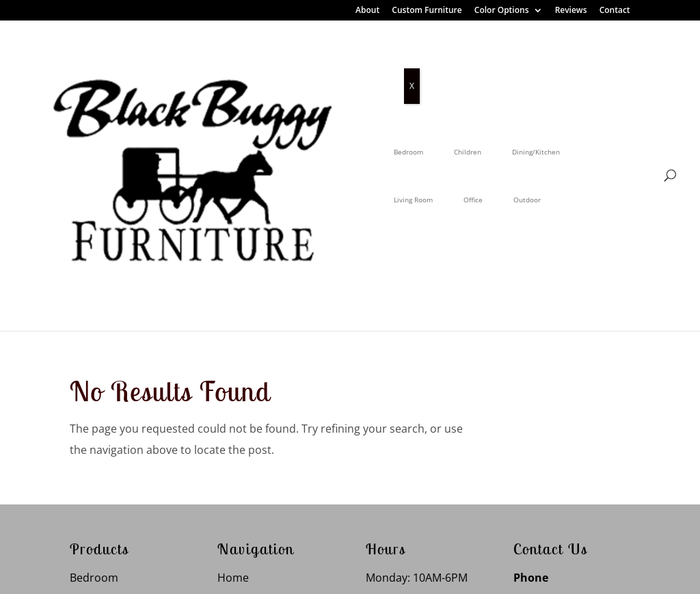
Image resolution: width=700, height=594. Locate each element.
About (367, 11)
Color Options (502, 11)
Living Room (393, 64)
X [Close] (412, 86)
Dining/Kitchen (319, 64)
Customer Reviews (265, 416)
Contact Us (246, 511)
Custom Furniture (427, 11)
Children (250, 64)
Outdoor (507, 64)
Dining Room (103, 384)
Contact (615, 11)
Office (453, 64)
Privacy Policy (228, 573)
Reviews (571, 11)
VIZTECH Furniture (401, 573)
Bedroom (191, 64)
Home (233, 353)
